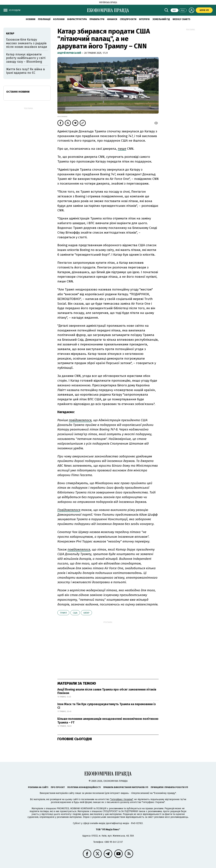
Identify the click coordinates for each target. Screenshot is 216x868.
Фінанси (112, 19)
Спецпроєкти (128, 19)
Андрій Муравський (69, 53)
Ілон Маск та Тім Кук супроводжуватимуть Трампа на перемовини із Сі (107, 706)
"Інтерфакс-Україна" (122, 799)
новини (31, 19)
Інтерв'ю (144, 19)
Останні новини (18, 92)
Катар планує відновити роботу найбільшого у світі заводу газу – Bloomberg (26, 58)
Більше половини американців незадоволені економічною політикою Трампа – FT (108, 721)
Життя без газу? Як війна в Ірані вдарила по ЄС (25, 71)
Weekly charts (181, 19)
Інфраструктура (77, 19)
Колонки (59, 19)
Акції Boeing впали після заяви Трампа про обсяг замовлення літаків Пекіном (107, 691)
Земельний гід (161, 19)
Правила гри (97, 19)
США (75, 613)
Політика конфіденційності (84, 787)
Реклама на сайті (38, 787)
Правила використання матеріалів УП (126, 787)
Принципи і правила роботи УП (169, 787)
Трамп (63, 613)
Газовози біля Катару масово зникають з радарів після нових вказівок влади (26, 43)
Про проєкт (58, 787)
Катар (86, 613)
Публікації (44, 19)
